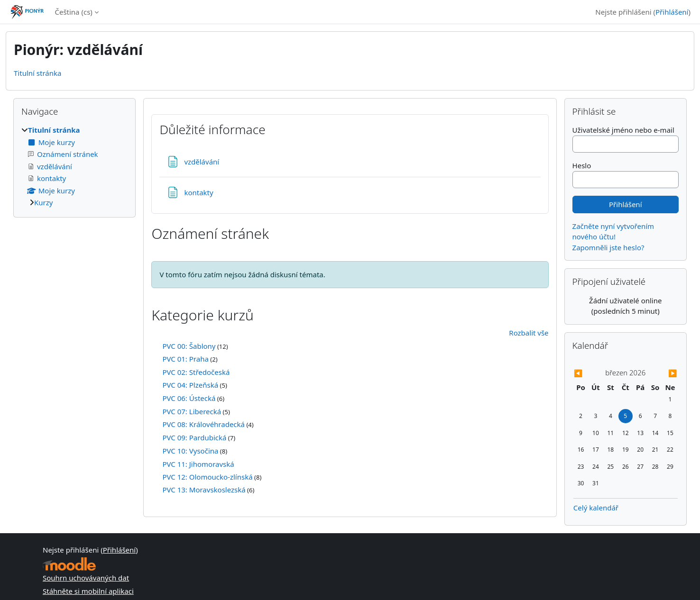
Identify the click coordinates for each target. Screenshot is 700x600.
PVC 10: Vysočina (190, 451)
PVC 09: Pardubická (194, 437)
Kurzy (43, 202)
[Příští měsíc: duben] (662, 373)
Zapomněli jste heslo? (608, 247)
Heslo (582, 165)
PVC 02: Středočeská (196, 372)
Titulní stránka (37, 73)
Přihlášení (672, 12)
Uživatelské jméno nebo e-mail (623, 130)
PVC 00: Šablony (189, 346)
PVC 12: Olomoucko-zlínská (207, 477)
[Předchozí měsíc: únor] (589, 373)
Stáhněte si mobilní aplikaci (88, 591)
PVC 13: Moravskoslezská (204, 490)
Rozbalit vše (529, 333)
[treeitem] (74, 166)
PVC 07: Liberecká (192, 411)
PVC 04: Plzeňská (190, 385)
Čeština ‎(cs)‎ (73, 12)
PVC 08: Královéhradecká (203, 424)
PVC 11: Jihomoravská (198, 464)
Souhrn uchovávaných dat (86, 578)
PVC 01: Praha (185, 359)
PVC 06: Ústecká (189, 398)
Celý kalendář (596, 508)
